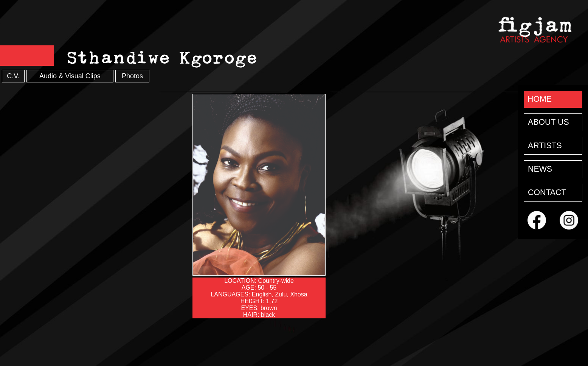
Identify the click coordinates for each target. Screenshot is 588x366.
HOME (540, 99)
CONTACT (547, 192)
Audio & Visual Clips (70, 76)
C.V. (13, 76)
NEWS (540, 169)
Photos (132, 76)
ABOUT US (548, 122)
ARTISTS (545, 146)
